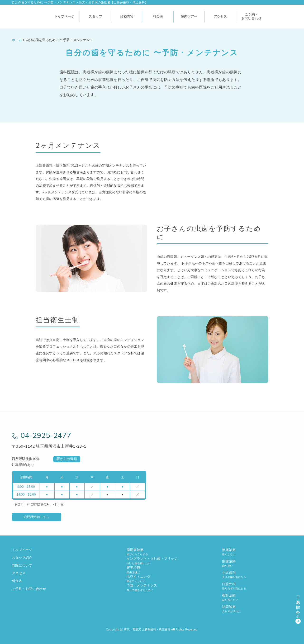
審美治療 (152, 570)
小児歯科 (257, 575)
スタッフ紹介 (22, 558)
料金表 (158, 17)
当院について (22, 566)
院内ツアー (189, 17)
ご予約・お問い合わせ (252, 16)
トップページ (64, 17)
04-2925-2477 (41, 436)
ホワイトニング (152, 579)
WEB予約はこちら (37, 517)
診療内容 (127, 17)
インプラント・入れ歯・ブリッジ (152, 561)
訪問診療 (257, 609)
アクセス (220, 17)
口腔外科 (257, 586)
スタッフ (95, 17)
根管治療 (257, 598)
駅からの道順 (67, 459)
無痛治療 (257, 552)
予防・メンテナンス (152, 588)
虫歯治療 (257, 563)
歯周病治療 (152, 552)
